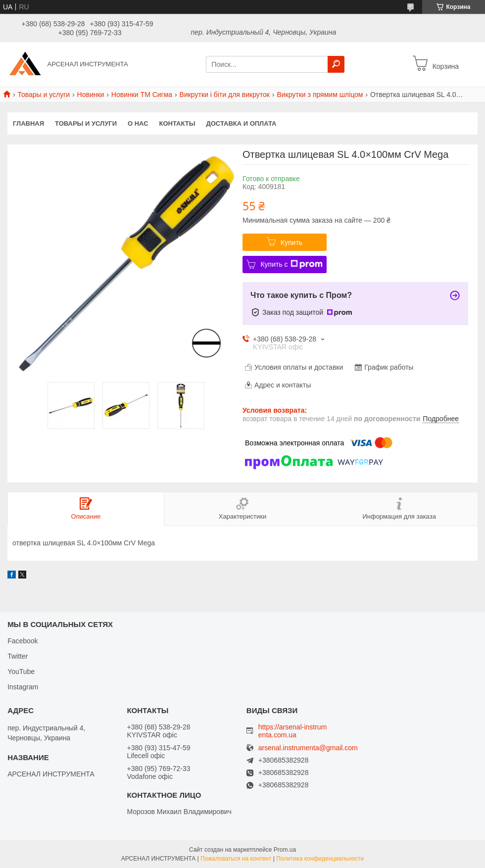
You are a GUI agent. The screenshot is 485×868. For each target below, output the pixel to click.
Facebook (23, 641)
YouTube (21, 672)
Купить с (291, 264)
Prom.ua (285, 850)
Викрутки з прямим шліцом (320, 95)
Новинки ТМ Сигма (142, 95)
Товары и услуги (44, 95)
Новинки (91, 95)
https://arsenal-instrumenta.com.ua (293, 731)
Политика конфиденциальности (320, 859)
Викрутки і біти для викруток (225, 95)
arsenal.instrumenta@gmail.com (308, 748)
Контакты (177, 123)
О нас (138, 123)
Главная (28, 123)
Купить (291, 242)
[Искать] (336, 64)
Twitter (18, 656)
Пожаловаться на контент (236, 859)
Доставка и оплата (241, 123)
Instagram (23, 687)
